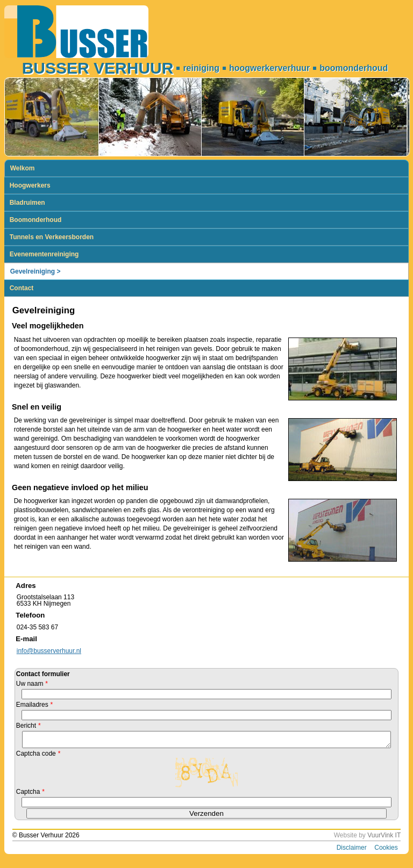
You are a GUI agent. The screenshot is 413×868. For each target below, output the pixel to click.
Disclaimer (352, 851)
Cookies (386, 851)
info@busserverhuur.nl (49, 651)
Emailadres (34, 705)
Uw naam (32, 684)
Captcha (30, 795)
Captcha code (38, 757)
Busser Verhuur (98, 68)
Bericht (28, 726)
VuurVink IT (384, 838)
